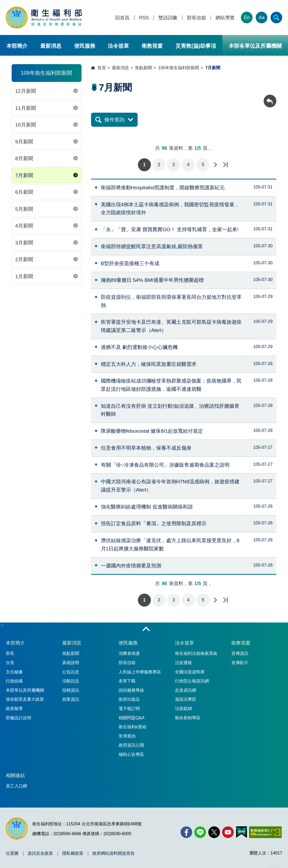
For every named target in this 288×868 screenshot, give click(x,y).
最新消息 (51, 46)
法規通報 (183, 663)
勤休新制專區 (188, 718)
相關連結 (15, 775)
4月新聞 (24, 226)
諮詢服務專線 (131, 690)
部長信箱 (196, 18)
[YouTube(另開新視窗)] (228, 832)
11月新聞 (26, 108)
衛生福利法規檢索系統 (196, 653)
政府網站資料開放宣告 (114, 853)
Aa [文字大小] (262, 17)
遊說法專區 (186, 699)
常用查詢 (127, 736)
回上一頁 (270, 97)
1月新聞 (24, 276)
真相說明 (71, 663)
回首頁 (122, 18)
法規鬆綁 (183, 709)
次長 (10, 663)
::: (2, 3)
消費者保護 (129, 653)
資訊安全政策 (40, 853)
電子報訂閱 (129, 709)
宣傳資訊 (240, 653)
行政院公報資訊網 (192, 681)
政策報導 (14, 709)
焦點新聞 (143, 68)
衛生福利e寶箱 (132, 727)
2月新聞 (24, 259)
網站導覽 (225, 18)
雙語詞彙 (168, 18)
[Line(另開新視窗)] (200, 832)
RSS (144, 18)
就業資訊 (71, 699)
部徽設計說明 (19, 718)
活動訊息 (71, 681)
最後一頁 (225, 165)
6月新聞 (24, 192)
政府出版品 (129, 699)
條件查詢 (114, 120)
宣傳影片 (240, 663)
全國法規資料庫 (190, 672)
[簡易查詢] (276, 17)
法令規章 (118, 46)
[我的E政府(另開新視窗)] (242, 832)
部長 (10, 653)
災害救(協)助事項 (196, 46)
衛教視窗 (152, 46)
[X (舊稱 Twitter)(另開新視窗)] (214, 832)
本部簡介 (17, 46)
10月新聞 (26, 125)
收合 (146, 629)
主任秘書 (14, 672)
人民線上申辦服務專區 (140, 672)
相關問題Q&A (132, 718)
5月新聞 (24, 209)
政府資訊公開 (131, 745)
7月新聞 (24, 175)
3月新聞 (24, 243)
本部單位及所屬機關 (25, 690)
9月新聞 (24, 142)
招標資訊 (71, 690)
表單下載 (127, 681)
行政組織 (14, 681)
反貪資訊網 (186, 690)
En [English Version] (247, 17)
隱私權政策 (73, 853)
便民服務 (85, 46)
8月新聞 (24, 158)
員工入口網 (16, 786)
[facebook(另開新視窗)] (186, 832)
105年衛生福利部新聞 (179, 68)
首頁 (102, 68)
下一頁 (215, 165)
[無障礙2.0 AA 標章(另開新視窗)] (265, 832)
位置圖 (12, 853)
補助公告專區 (131, 754)
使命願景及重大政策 (25, 699)
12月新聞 (26, 91)
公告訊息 (71, 672)
